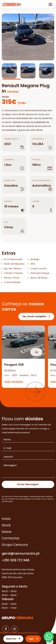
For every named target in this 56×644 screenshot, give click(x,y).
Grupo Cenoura (15, 545)
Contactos (11, 538)
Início (6, 519)
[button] (35, 392)
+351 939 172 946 (16, 560)
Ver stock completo (36, 316)
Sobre (7, 532)
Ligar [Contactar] (33, 639)
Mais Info (13, 639)
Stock (6, 525)
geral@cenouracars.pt (21, 553)
